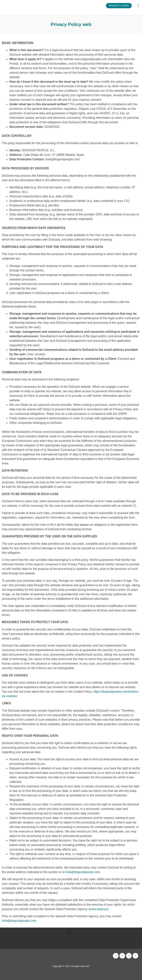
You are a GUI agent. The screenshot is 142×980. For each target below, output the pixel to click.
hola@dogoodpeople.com (83, 872)
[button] (138, 6)
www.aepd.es (98, 909)
